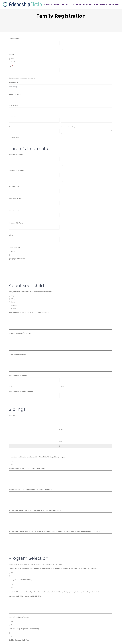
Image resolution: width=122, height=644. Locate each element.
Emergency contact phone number (21, 391)
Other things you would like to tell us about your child (29, 312)
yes (12, 461)
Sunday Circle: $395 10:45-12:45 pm (21, 580)
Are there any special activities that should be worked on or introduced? (35, 510)
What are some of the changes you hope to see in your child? (31, 489)
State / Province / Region (69, 127)
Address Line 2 (13, 116)
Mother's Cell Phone (16, 199)
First (10, 49)
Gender (12, 54)
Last (62, 49)
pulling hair (14, 305)
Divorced (14, 255)
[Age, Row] (60, 434)
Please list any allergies (17, 354)
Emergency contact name (18, 375)
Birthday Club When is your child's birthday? (25, 596)
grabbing (13, 308)
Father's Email (14, 211)
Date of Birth (14, 82)
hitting (13, 302)
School (11, 235)
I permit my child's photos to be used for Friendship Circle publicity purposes (37, 457)
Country (64, 134)
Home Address (15, 94)
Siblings (12, 415)
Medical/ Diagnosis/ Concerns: (20, 333)
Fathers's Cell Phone (16, 223)
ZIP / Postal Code (14, 138)
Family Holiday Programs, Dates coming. (24, 629)
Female (13, 62)
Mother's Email (14, 186)
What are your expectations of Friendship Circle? (27, 468)
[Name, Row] (60, 423)
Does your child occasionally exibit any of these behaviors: (30, 292)
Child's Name (14, 39)
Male (12, 59)
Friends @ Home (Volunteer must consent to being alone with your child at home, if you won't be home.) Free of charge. (53, 568)
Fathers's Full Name (16, 171)
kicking (13, 299)
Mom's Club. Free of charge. (19, 617)
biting (12, 296)
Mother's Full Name (16, 155)
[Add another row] (59, 446)
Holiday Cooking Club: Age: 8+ (20, 640)
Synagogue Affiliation (17, 259)
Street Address (13, 105)
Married (13, 251)
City (10, 127)
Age (11, 66)
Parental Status (14, 247)
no (12, 464)
